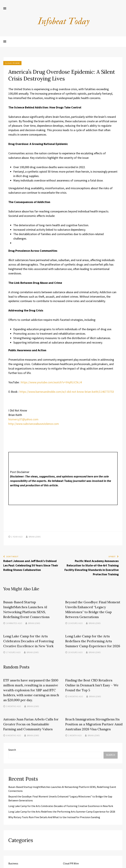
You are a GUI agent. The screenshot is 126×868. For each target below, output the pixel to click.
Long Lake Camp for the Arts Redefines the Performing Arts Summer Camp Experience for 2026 (93, 641)
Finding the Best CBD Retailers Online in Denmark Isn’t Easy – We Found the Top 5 (92, 685)
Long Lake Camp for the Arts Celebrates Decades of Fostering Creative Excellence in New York (28, 641)
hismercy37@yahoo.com (23, 419)
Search (12, 750)
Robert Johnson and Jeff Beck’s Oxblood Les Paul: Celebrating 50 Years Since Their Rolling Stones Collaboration (31, 565)
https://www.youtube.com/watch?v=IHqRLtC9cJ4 (51, 382)
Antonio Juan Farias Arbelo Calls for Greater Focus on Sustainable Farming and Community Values (31, 724)
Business (13, 863)
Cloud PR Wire (12, 63)
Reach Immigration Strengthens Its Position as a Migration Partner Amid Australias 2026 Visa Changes (94, 724)
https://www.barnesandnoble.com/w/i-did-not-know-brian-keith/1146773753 (67, 392)
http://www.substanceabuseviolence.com (34, 424)
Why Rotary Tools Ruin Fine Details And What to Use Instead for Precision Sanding (54, 817)
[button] (5, 9)
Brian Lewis (35, 537)
